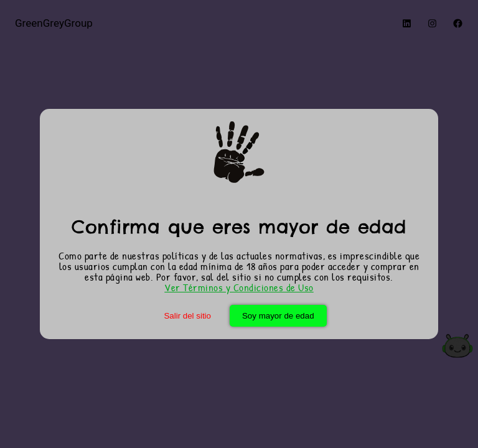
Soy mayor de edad (278, 316)
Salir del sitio (187, 316)
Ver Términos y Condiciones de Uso (239, 287)
